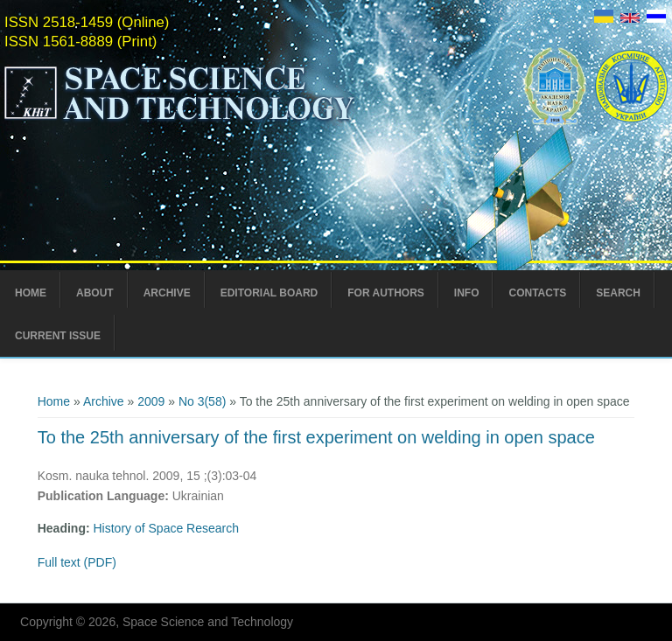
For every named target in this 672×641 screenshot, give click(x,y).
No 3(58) (202, 401)
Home (31, 293)
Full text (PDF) (77, 562)
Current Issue (58, 336)
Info (467, 293)
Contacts (537, 293)
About (95, 293)
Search (618, 293)
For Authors (386, 293)
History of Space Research (167, 528)
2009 (151, 401)
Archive (167, 293)
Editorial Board (269, 293)
